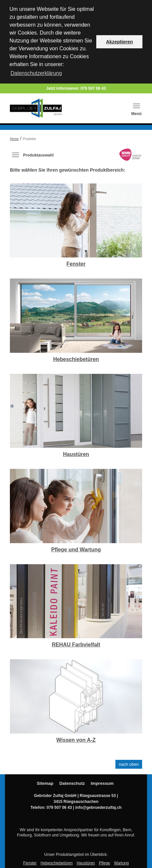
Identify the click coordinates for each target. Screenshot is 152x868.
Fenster (76, 263)
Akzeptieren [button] (119, 42)
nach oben (129, 763)
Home (14, 138)
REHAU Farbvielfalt (76, 644)
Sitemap (45, 782)
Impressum (102, 782)
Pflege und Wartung (76, 548)
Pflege (105, 862)
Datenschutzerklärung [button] (36, 73)
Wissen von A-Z (76, 739)
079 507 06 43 (93, 87)
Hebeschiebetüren (76, 358)
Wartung (122, 862)
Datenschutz (72, 782)
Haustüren (76, 453)
